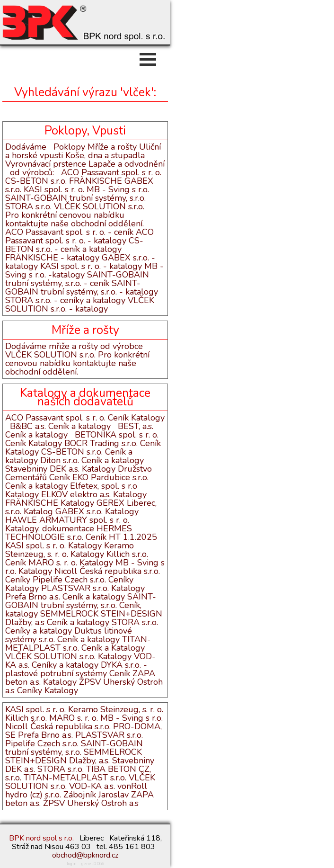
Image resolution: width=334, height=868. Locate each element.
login (72, 864)
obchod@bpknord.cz (85, 855)
